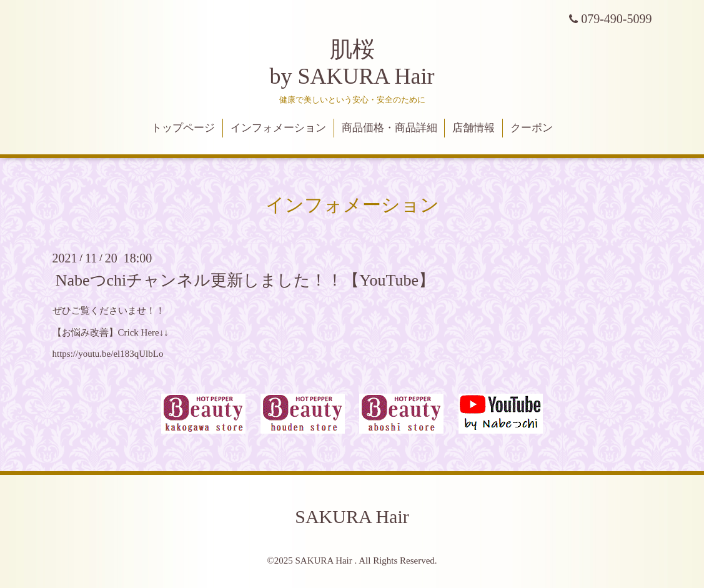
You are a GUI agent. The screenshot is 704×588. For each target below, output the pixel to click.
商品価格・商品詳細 (389, 128)
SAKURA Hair (352, 516)
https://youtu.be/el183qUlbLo (108, 354)
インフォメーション (278, 128)
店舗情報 (473, 128)
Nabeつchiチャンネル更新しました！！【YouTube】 (245, 280)
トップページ (183, 128)
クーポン (532, 128)
